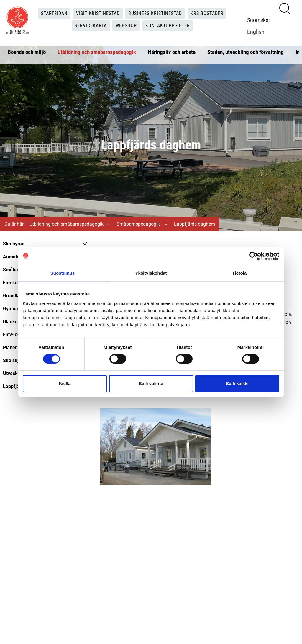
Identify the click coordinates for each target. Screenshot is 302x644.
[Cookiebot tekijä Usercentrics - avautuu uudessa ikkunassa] (253, 256)
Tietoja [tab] (240, 273)
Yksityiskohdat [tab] (151, 273)
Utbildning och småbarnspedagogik (97, 52)
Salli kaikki (237, 383)
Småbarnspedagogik (139, 224)
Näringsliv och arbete (172, 52)
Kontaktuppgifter (168, 25)
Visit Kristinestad (98, 13)
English (256, 32)
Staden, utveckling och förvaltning (246, 52)
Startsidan (54, 13)
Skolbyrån (14, 243)
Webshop (126, 25)
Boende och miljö (27, 52)
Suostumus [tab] (63, 273)
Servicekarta (91, 25)
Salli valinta (151, 383)
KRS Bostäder (207, 13)
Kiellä (65, 383)
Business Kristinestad (155, 13)
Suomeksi (258, 20)
